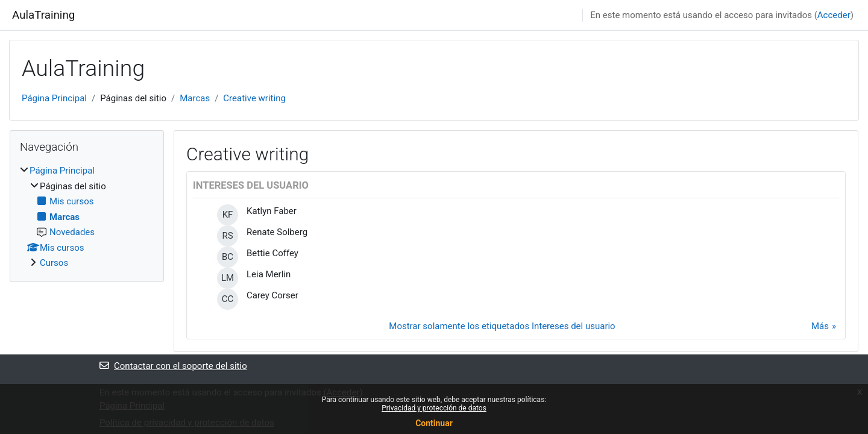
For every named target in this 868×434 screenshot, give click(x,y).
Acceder (834, 15)
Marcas (195, 98)
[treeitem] (87, 217)
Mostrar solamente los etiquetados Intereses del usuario (502, 326)
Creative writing (254, 98)
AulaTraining (43, 15)
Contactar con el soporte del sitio (173, 366)
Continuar (434, 423)
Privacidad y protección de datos (434, 408)
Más (820, 326)
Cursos (54, 263)
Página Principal (54, 98)
